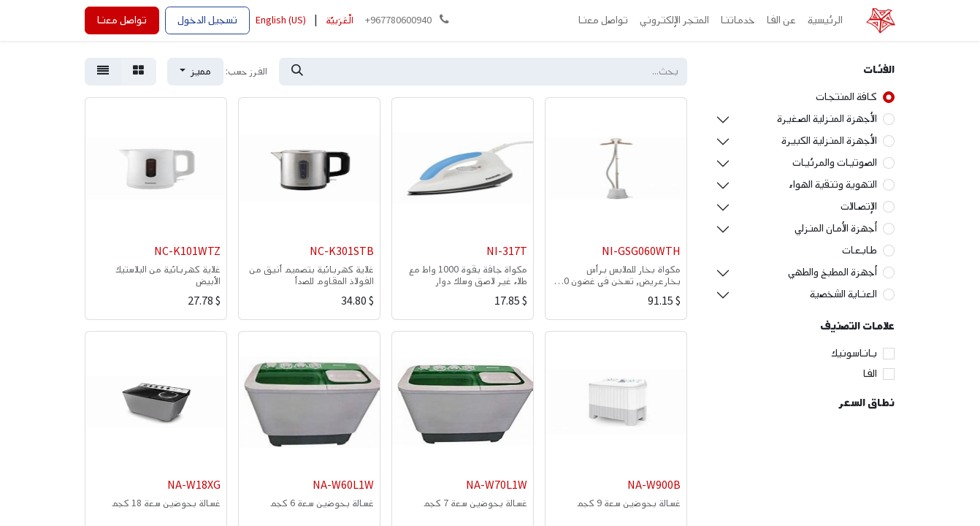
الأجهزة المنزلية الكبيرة (829, 141)
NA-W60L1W (343, 485)
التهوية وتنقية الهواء (833, 184)
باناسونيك (854, 353)
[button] (195, 72)
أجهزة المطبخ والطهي (832, 272)
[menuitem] (825, 20)
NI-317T (507, 252)
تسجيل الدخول (207, 20)
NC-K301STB (342, 252)
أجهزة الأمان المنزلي (836, 228)
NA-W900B (654, 485)
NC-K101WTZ (187, 252)
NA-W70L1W (497, 485)
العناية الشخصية (843, 294)
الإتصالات (859, 206)
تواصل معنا (122, 20)
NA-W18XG (194, 485)
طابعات (860, 250)
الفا (870, 374)
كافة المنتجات (846, 97)
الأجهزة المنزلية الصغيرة (827, 119)
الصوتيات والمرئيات (835, 163)
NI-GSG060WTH (641, 252)
